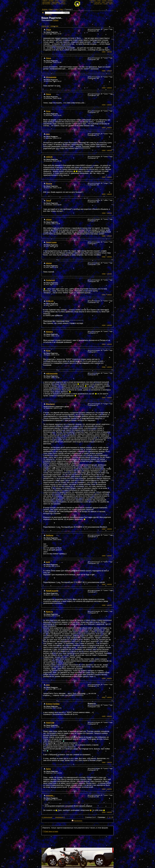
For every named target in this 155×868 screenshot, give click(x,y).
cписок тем (45, 26)
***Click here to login (50, 831)
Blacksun (50, 404)
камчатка (93, 1)
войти (111, 4)
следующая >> (60, 817)
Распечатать (78, 821)
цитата (109, 52)
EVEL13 (50, 301)
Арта (48, 769)
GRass (56, 20)
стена (99, 1)
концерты (63, 1)
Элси (48, 30)
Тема (61, 9)
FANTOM (50, 723)
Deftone (50, 535)
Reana (49, 184)
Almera (49, 332)
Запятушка (51, 242)
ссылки (105, 4)
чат (92, 2)
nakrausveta (52, 373)
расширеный (48, 14)
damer (49, 263)
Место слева (53, 9)
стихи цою (97, 2)
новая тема (54, 26)
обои (103, 2)
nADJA (49, 157)
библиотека (62, 4)
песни (57, 1)
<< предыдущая (47, 817)
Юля (48, 351)
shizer (49, 219)
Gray (48, 111)
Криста (49, 612)
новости (45, 1)
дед (48, 134)
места (63, 2)
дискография (46, 2)
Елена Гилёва (53, 704)
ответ (104, 52)
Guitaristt (50, 280)
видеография (56, 2)
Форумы (45, 9)
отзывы (104, 1)
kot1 (48, 562)
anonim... (50, 795)
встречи (110, 1)
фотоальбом (46, 4)
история (51, 1)
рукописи (54, 4)
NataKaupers (52, 591)
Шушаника (51, 77)
